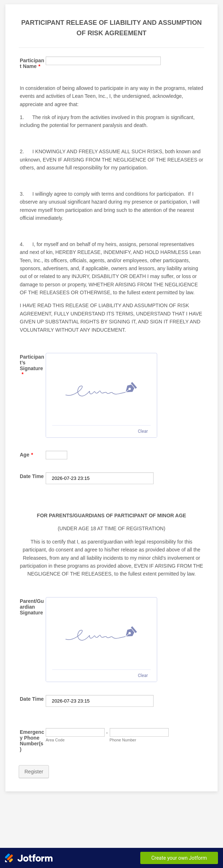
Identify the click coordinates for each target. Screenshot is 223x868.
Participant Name (32, 63)
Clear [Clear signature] (143, 431)
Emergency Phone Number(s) (32, 741)
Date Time (32, 476)
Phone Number (123, 740)
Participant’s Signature (32, 365)
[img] (101, 389)
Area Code (55, 740)
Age (26, 455)
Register (34, 772)
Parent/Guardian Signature (32, 607)
